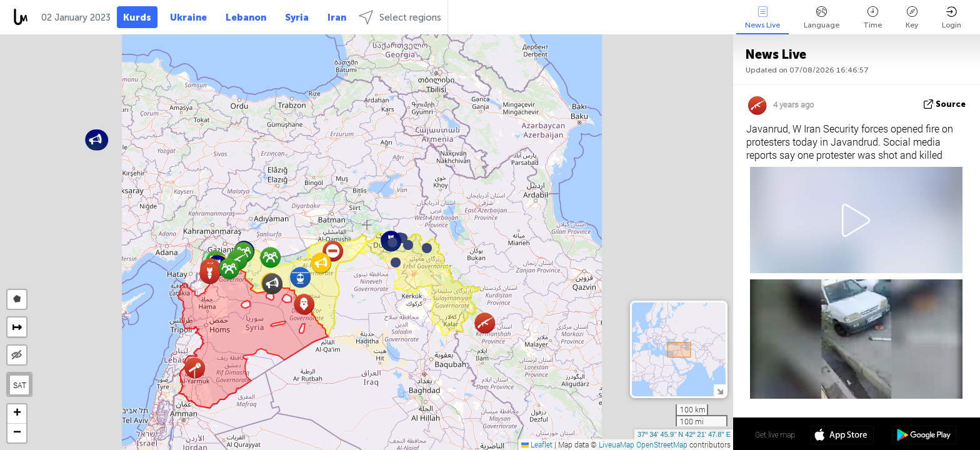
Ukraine (188, 17)
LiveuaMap (617, 444)
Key (912, 18)
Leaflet (537, 444)
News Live (762, 18)
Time (872, 18)
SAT (20, 385)
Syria (297, 17)
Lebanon (246, 17)
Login (952, 18)
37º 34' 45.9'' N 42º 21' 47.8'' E (684, 434)
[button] (408, 245)
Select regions (400, 17)
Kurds (137, 17)
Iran (337, 17)
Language (822, 18)
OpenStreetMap (662, 444)
